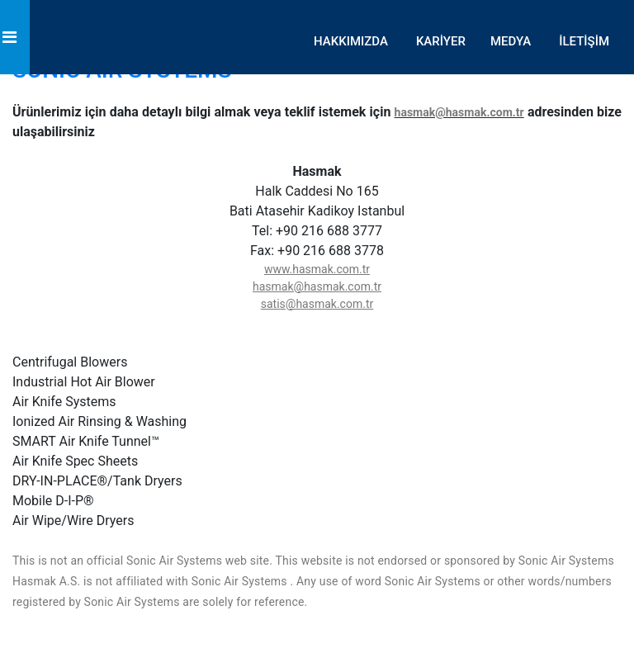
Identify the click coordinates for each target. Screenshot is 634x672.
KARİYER (441, 41)
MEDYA (511, 41)
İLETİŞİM (584, 41)
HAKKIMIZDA (351, 41)
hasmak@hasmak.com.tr (459, 112)
